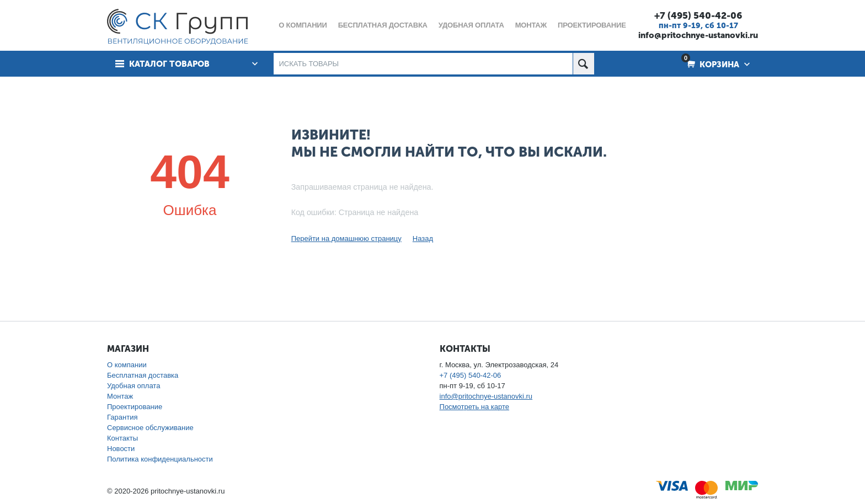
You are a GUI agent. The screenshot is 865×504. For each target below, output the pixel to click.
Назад (423, 238)
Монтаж (120, 396)
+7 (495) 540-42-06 (698, 15)
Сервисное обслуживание (150, 428)
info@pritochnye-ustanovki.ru (698, 35)
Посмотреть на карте (474, 407)
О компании (127, 365)
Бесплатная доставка (143, 375)
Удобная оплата (134, 386)
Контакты (122, 438)
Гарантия (122, 417)
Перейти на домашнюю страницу (346, 238)
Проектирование (135, 407)
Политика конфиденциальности (160, 459)
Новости (121, 449)
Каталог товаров (169, 64)
